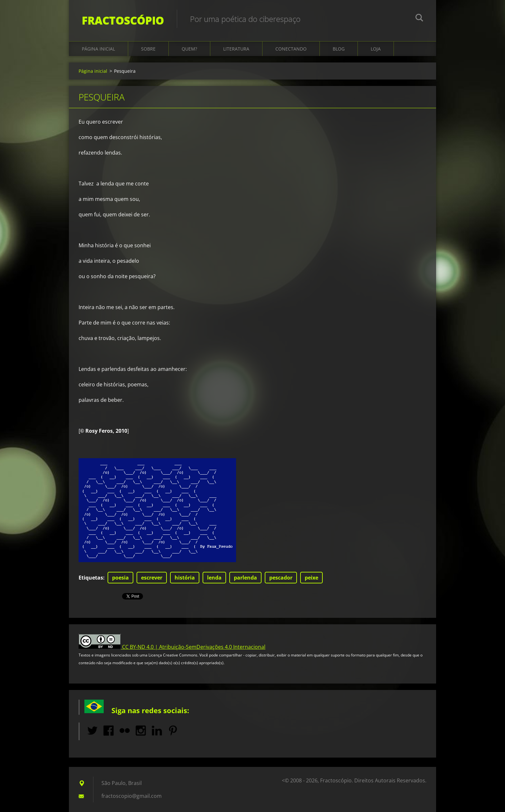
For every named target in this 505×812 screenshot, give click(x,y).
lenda (214, 578)
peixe (311, 578)
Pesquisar (419, 19)
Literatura (236, 49)
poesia (120, 578)
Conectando (291, 49)
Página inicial (98, 49)
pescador (281, 578)
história (185, 578)
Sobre (148, 49)
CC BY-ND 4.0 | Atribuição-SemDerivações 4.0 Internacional (194, 647)
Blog (339, 49)
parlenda (245, 578)
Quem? (189, 49)
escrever (152, 578)
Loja (376, 49)
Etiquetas (91, 578)
